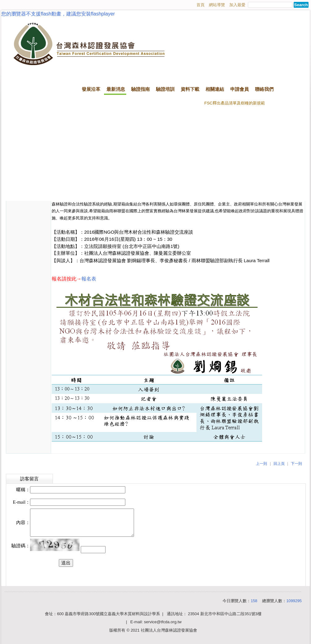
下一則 (296, 464)
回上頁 (279, 464)
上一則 (261, 464)
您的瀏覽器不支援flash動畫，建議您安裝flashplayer (58, 14)
